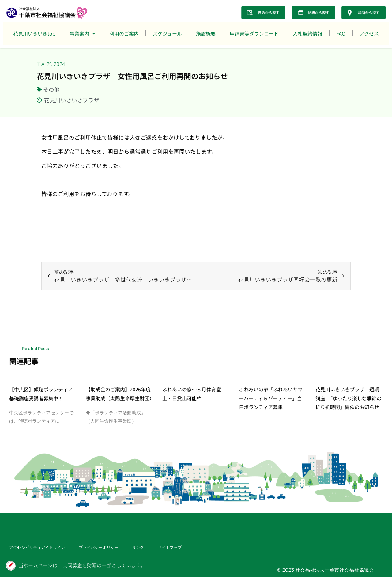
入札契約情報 (307, 33)
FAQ (341, 33)
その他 (51, 89)
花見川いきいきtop (34, 33)
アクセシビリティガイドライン (35, 548)
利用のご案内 (124, 33)
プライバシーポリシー (93, 548)
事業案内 (82, 33)
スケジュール (167, 33)
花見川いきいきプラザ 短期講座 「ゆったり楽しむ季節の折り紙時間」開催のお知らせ (349, 398)
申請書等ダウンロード (254, 33)
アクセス (369, 33)
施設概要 (206, 33)
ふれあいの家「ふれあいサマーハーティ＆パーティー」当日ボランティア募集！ (271, 398)
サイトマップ (162, 548)
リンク (131, 548)
